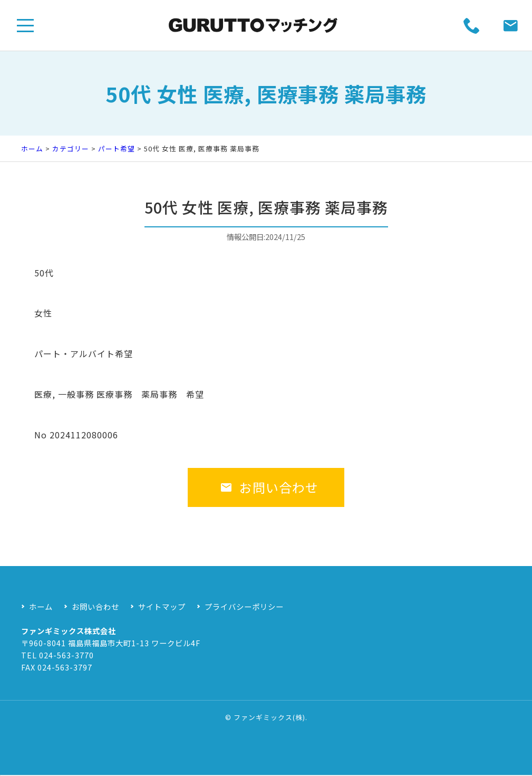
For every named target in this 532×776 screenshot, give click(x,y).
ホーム (32, 149)
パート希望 (117, 149)
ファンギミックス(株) (269, 717)
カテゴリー (71, 149)
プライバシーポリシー (244, 606)
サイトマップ (162, 606)
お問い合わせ (269, 497)
